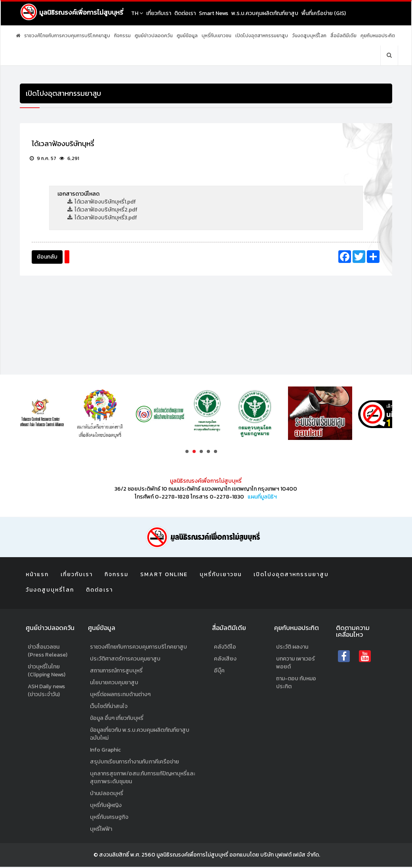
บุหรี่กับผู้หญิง (106, 806)
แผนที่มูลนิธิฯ (262, 497)
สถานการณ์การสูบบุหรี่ (116, 672)
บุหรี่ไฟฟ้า (101, 830)
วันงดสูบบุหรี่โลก (309, 36)
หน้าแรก (37, 575)
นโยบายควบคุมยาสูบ (114, 684)
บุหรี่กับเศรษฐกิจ (109, 818)
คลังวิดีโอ (225, 648)
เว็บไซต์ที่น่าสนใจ (109, 707)
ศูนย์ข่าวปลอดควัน (154, 36)
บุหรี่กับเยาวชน (216, 36)
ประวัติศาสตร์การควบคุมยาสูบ (125, 660)
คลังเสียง (225, 660)
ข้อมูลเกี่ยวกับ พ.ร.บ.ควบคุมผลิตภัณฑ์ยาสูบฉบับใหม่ (140, 735)
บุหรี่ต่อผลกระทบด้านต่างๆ (120, 696)
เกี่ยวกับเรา (164, 13)
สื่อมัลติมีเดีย (343, 36)
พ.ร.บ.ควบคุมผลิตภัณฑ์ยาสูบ (270, 13)
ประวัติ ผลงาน (292, 648)
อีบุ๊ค (219, 672)
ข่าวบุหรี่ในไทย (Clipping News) (47, 672)
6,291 (69, 159)
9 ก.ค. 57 (43, 159)
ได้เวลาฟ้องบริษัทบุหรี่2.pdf (102, 210)
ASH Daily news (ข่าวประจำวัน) (46, 692)
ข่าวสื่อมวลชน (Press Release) (48, 652)
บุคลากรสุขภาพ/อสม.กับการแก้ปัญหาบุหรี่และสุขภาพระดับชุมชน (143, 779)
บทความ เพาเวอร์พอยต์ (296, 664)
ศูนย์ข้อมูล (187, 36)
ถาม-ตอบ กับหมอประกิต (296, 684)
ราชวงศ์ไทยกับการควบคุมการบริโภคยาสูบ (67, 36)
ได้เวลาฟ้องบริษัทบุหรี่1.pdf (102, 202)
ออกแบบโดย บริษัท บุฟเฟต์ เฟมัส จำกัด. (275, 856)
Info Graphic (105, 751)
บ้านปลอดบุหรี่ (107, 795)
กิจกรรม (122, 36)
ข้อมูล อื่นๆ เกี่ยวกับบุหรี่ (117, 719)
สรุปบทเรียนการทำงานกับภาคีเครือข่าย (134, 763)
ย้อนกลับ (47, 257)
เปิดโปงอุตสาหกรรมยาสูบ (262, 36)
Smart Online (164, 575)
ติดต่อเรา (191, 13)
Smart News (219, 13)
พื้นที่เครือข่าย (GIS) (329, 13)
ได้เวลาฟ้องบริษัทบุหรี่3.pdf (102, 218)
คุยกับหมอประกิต (378, 36)
